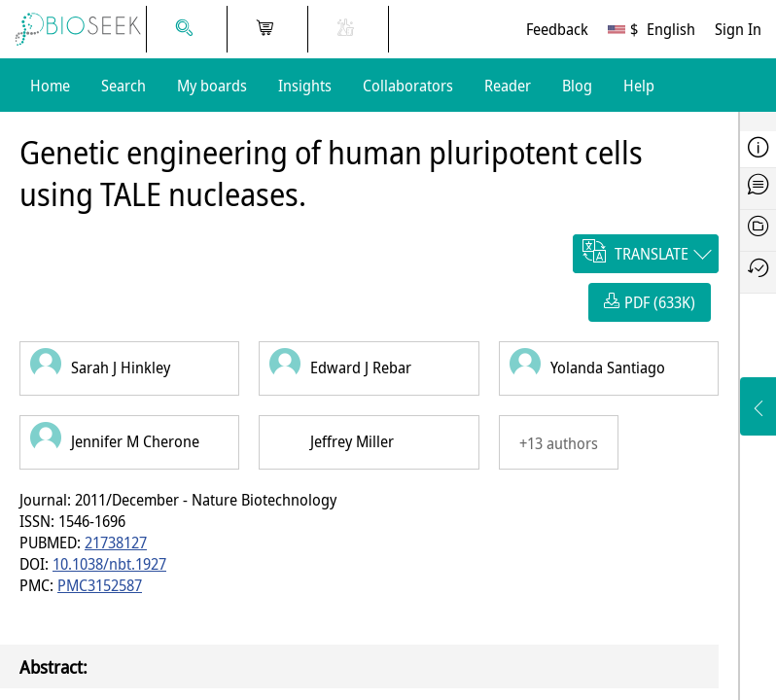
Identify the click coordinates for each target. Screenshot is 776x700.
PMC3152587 (100, 585)
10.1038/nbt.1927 (109, 564)
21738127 (116, 542)
